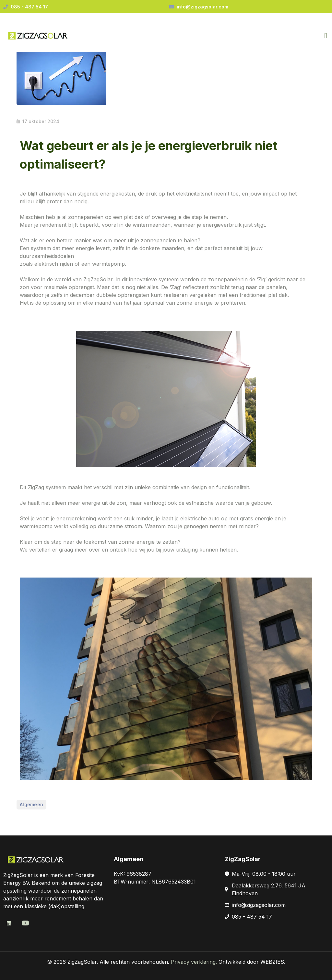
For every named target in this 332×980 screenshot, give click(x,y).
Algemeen (31, 804)
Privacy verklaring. (195, 962)
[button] (326, 36)
